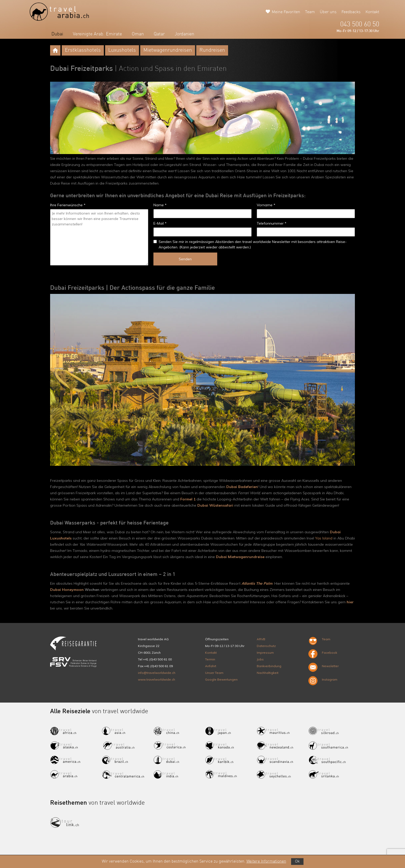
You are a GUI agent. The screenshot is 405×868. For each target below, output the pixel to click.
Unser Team (214, 673)
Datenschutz (266, 646)
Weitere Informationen (266, 862)
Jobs (260, 659)
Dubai (57, 34)
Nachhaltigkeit (268, 673)
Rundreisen (212, 50)
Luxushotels (122, 50)
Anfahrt (211, 666)
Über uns (328, 12)
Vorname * (266, 205)
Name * (160, 205)
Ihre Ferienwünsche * (68, 205)
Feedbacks (351, 12)
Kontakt (372, 12)
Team (310, 12)
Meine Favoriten (286, 12)
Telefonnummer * (272, 223)
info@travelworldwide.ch (157, 673)
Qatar (159, 34)
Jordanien (184, 34)
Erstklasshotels (83, 50)
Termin (210, 659)
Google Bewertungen (221, 679)
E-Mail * (160, 223)
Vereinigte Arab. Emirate (97, 34)
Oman (138, 34)
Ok (297, 862)
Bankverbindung (269, 666)
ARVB (261, 639)
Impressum (265, 653)
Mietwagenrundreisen (168, 50)
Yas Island (324, 538)
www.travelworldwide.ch (157, 679)
